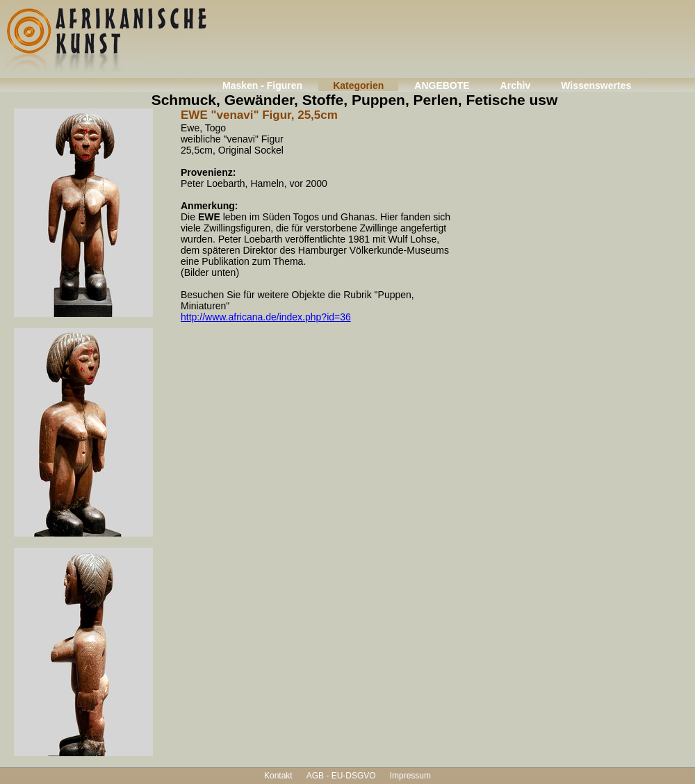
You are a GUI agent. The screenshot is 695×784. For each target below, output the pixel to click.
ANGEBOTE (442, 85)
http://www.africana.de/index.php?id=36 (266, 317)
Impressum (410, 776)
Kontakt (278, 776)
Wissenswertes (596, 85)
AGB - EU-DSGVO (341, 776)
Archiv (516, 85)
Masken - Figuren (262, 85)
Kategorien (358, 85)
